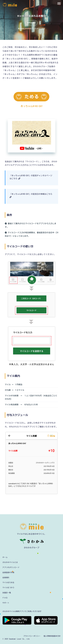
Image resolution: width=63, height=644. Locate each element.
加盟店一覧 (7, 593)
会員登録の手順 (8, 572)
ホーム (5, 557)
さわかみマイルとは (10, 562)
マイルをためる (8, 583)
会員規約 (6, 578)
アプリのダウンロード (11, 567)
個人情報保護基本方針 (52, 636)
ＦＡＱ (5, 598)
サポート (6, 603)
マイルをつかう (8, 588)
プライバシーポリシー (32, 636)
